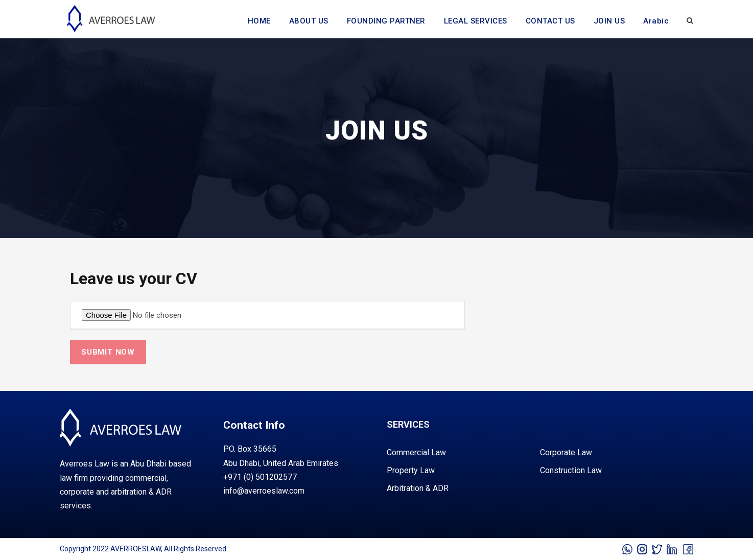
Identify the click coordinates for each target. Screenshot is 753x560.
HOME (259, 21)
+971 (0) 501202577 (260, 477)
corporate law (566, 452)
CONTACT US (550, 21)
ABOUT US (309, 21)
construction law (571, 470)
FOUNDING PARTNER (386, 21)
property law (411, 470)
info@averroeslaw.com (264, 491)
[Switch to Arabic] (656, 27)
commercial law (416, 452)
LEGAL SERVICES (476, 21)
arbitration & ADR (418, 488)
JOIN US (609, 21)
